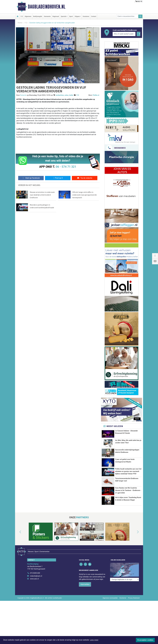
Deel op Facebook (31, 178)
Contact (94, 16)
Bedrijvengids (38, 16)
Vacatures (86, 16)
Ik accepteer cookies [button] (145, 640)
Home (20, 23)
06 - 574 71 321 (66, 167)
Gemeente (47, 16)
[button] (18, 551)
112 (22, 16)
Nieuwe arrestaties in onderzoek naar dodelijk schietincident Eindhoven (42, 195)
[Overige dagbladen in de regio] (124, 582)
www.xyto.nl (34, 593)
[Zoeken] (140, 16)
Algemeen (28, 16)
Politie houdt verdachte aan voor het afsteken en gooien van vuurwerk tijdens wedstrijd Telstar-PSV (128, 471)
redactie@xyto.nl (36, 590)
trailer (71, 95)
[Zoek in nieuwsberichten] (127, 16)
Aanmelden (85, 599)
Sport (71, 16)
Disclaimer (123, 612)
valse (66, 95)
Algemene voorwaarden (110, 612)
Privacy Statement (134, 612)
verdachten (60, 95)
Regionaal (56, 16)
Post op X (58, 178)
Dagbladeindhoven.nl (47, 7)
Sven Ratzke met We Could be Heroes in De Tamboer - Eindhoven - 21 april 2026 (128, 492)
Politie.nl (96, 95)
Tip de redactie (85, 178)
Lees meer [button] (94, 640)
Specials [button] (64, 16)
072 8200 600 (35, 587)
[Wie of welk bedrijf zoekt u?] (124, 34)
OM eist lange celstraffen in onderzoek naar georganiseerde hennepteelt (85, 195)
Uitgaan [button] (77, 16)
